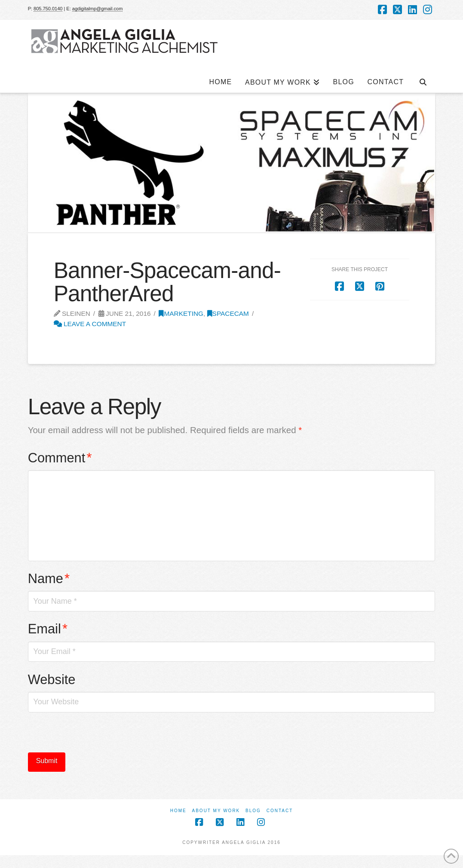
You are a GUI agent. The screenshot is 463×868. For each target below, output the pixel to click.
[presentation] (93, 736)
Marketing (181, 313)
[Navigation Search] (423, 78)
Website (52, 680)
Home (178, 811)
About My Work (216, 811)
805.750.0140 (48, 9)
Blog (253, 811)
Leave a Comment (90, 324)
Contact (280, 811)
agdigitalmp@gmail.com (98, 9)
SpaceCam (228, 313)
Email (48, 629)
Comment (60, 458)
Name (49, 579)
